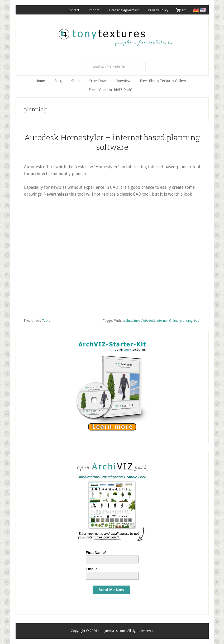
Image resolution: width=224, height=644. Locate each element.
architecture (131, 321)
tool (197, 321)
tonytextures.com (115, 34)
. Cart (182, 10)
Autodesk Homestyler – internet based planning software (112, 142)
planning (186, 321)
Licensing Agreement (124, 10)
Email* (91, 569)
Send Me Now (111, 590)
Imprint (94, 10)
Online (174, 321)
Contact (73, 10)
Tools (46, 321)
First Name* (96, 553)
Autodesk (148, 321)
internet (162, 321)
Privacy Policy (158, 10)
